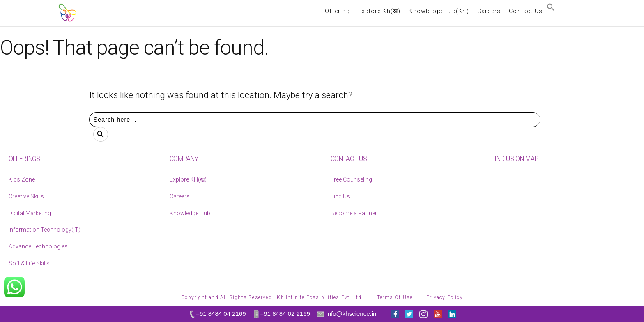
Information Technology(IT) (45, 230)
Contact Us (526, 11)
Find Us (340, 196)
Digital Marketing (30, 213)
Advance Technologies (38, 246)
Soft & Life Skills (29, 263)
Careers (180, 196)
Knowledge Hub (190, 213)
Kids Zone (22, 179)
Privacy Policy (445, 297)
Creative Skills (26, 196)
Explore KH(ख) (188, 179)
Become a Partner (354, 213)
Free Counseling (351, 179)
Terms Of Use (396, 297)
